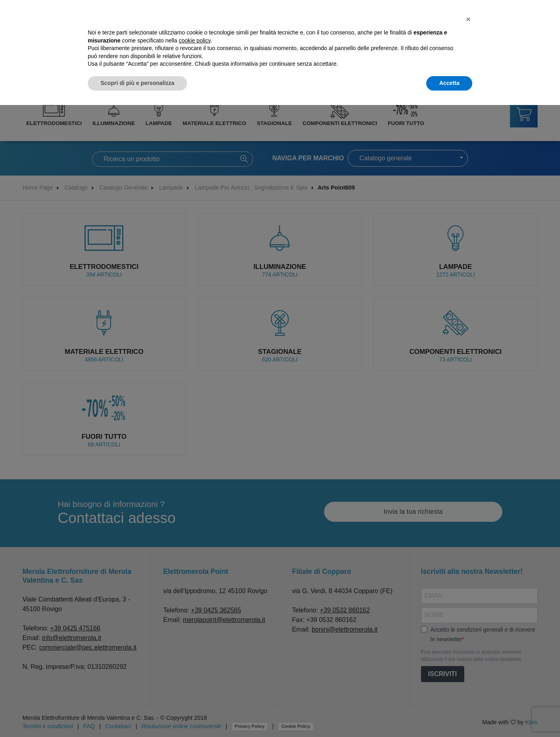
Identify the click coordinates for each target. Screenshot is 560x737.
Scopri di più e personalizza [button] (137, 83)
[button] (468, 19)
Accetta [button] (449, 83)
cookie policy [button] (194, 40)
